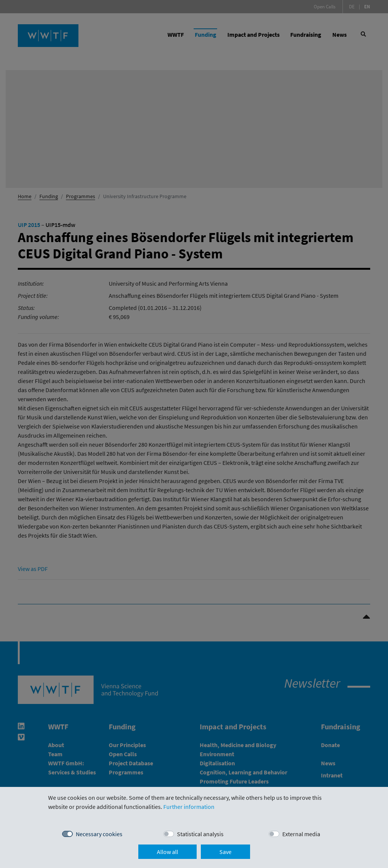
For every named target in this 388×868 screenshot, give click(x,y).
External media (301, 834)
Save (225, 852)
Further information (189, 807)
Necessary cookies (99, 834)
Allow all (167, 852)
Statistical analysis (200, 834)
